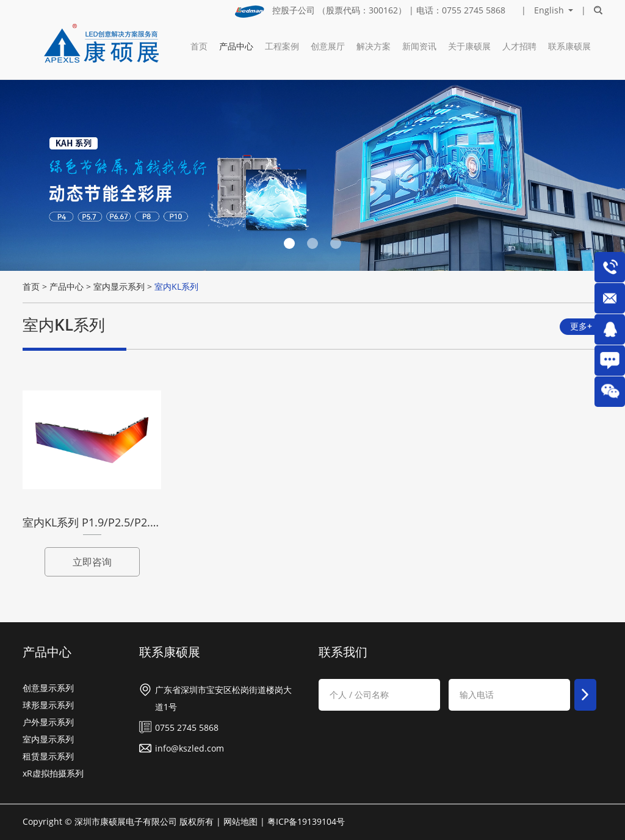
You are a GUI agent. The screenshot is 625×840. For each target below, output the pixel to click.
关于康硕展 (469, 46)
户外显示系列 (48, 722)
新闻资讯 (419, 46)
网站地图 (240, 821)
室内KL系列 (176, 286)
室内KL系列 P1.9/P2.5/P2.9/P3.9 (103, 522)
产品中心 (236, 46)
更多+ (581, 326)
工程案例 (282, 46)
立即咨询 (92, 562)
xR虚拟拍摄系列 (53, 773)
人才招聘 (519, 46)
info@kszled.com (190, 748)
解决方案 (374, 46)
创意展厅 (328, 46)
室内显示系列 (119, 286)
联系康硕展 (569, 46)
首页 (199, 46)
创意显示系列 (48, 688)
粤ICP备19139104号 (306, 821)
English (549, 10)
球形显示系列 (48, 705)
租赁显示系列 (48, 756)
